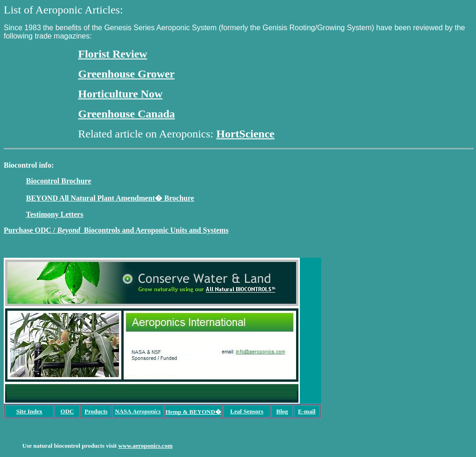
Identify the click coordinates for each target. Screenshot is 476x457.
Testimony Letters (55, 214)
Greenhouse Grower (126, 74)
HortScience (245, 134)
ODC (67, 411)
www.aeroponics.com (145, 446)
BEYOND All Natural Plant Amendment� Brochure (110, 198)
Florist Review (113, 54)
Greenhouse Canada (126, 114)
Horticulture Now (120, 94)
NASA (138, 411)
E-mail (307, 411)
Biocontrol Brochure (59, 181)
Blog (282, 411)
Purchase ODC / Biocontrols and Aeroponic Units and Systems (116, 230)
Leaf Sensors (247, 411)
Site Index (29, 411)
